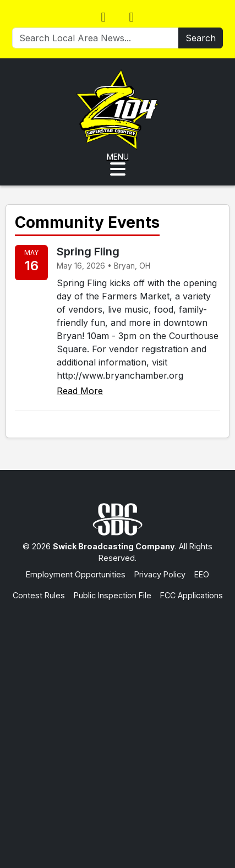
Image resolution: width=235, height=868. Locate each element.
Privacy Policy (160, 574)
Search (201, 38)
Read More (80, 391)
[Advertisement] (117, 724)
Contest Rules (39, 595)
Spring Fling (88, 252)
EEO (202, 574)
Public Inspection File (113, 595)
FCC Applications (192, 595)
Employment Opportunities (76, 574)
